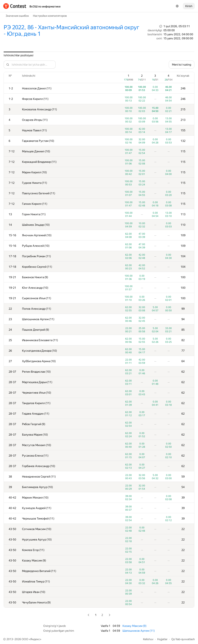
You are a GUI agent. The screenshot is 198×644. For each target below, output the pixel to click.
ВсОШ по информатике (45, 6)
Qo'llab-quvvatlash (183, 639)
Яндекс (35, 639)
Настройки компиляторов (50, 16)
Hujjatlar (162, 639)
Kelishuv (148, 639)
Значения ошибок (17, 16)
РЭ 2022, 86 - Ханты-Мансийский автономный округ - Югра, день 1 (71, 31)
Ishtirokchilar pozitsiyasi (18, 55)
